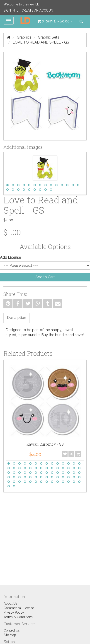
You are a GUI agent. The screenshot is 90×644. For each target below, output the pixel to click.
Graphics (24, 37)
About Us (10, 603)
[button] (55, 21)
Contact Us (12, 630)
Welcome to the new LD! (22, 4)
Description (17, 318)
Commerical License (19, 608)
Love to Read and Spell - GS (41, 42)
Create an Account (38, 10)
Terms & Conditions (18, 617)
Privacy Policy (14, 612)
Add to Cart (45, 277)
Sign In (9, 10)
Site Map (10, 635)
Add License (10, 257)
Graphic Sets (49, 37)
